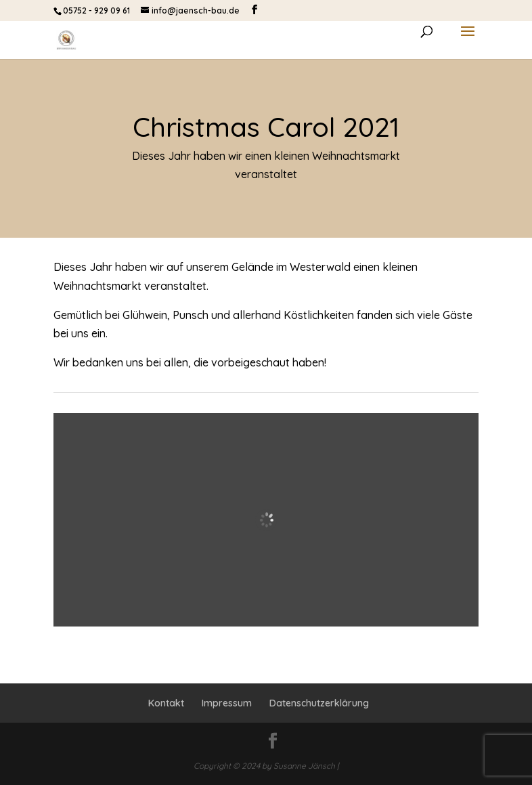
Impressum (227, 703)
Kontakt (166, 703)
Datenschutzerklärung (319, 703)
